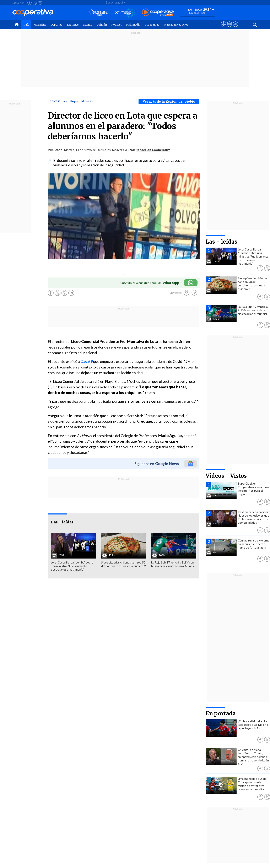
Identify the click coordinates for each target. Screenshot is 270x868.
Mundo (88, 25)
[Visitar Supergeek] (235, 28)
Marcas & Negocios (176, 25)
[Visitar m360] (229, 28)
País (26, 25)
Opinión (102, 25)
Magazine (40, 25)
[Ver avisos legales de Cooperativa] (224, 28)
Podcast (116, 25)
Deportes (56, 25)
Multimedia (133, 25)
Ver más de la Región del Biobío (169, 101)
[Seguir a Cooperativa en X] (35, 3)
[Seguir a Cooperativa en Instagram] (40, 3)
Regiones (73, 25)
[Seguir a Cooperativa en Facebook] (29, 3)
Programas (152, 25)
